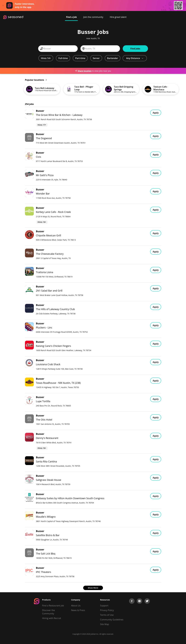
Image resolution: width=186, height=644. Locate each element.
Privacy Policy (107, 610)
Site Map (105, 624)
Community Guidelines (112, 620)
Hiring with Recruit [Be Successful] (52, 618)
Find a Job (71, 17)
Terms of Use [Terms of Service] (107, 615)
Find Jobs (135, 49)
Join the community (93, 17)
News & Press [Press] (78, 610)
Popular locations (36, 80)
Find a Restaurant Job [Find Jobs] (53, 606)
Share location (83, 71)
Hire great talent (118, 17)
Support (104, 606)
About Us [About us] (76, 606)
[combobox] (58, 49)
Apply (156, 113)
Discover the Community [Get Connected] (49, 612)
